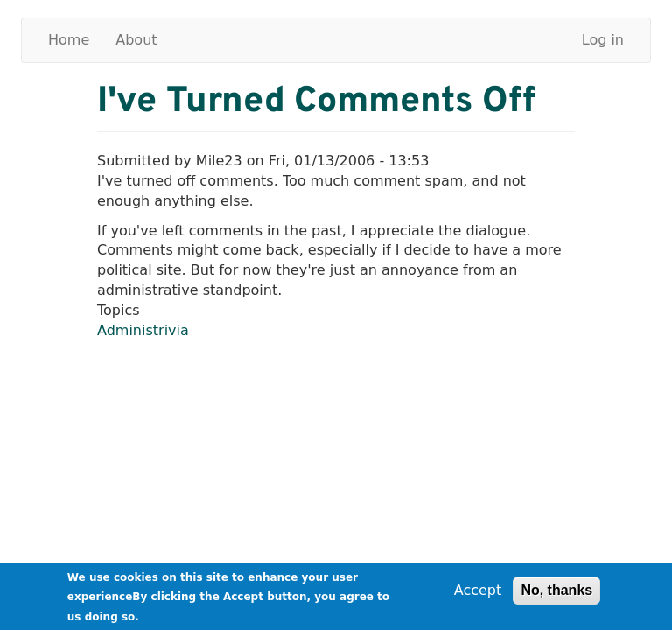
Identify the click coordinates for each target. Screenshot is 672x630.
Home (69, 40)
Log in (603, 40)
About (136, 40)
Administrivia (143, 330)
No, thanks (556, 593)
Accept (478, 593)
